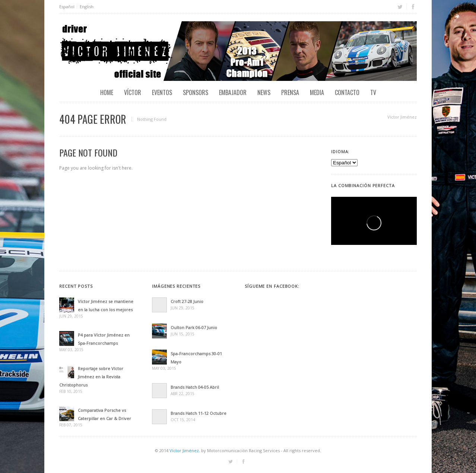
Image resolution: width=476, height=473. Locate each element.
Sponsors (196, 92)
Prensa (290, 92)
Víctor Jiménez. (185, 450)
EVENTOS (162, 92)
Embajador (233, 92)
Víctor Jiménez (402, 117)
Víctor (133, 92)
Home (107, 92)
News (264, 92)
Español (67, 7)
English (87, 7)
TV (373, 92)
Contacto (347, 92)
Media (317, 92)
